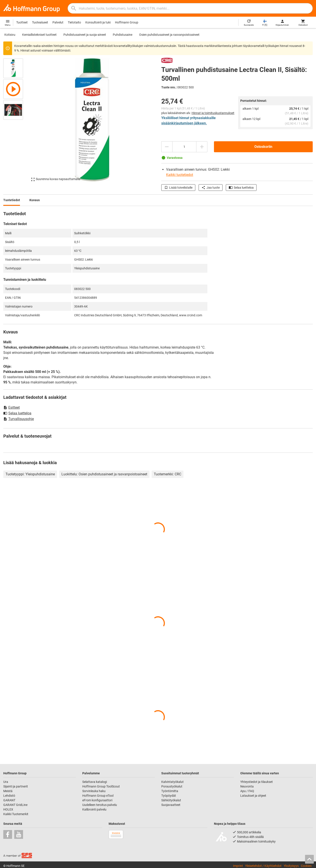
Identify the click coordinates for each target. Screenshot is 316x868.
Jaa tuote (211, 188)
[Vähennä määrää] (167, 147)
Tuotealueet (40, 22)
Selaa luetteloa (241, 188)
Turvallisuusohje (19, 419)
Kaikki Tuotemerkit (16, 814)
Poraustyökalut (172, 786)
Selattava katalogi (95, 782)
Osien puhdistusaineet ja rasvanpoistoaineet (169, 35)
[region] (16, 120)
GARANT (9, 800)
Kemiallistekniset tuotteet (39, 35)
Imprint (238, 866)
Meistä (8, 791)
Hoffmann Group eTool (98, 796)
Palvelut (58, 22)
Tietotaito (74, 22)
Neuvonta (247, 786)
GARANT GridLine (15, 805)
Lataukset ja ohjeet (253, 796)
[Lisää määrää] (202, 147)
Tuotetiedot (12, 200)
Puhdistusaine (123, 35)
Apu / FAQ (247, 791)
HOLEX (8, 809)
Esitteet (12, 407)
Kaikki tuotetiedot (180, 175)
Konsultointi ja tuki (98, 22)
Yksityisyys (291, 866)
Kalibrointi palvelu (94, 809)
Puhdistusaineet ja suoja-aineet (85, 35)
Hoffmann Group (127, 22)
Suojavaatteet (171, 805)
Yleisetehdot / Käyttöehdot (263, 866)
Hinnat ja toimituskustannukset (213, 113)
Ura (6, 782)
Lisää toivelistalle (178, 188)
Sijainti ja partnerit (16, 786)
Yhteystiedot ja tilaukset (257, 782)
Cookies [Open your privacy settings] (306, 866)
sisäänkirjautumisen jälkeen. (184, 123)
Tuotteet (22, 22)
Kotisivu (10, 35)
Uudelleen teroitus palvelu (100, 805)
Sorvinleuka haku (94, 791)
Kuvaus (35, 200)
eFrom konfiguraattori (97, 800)
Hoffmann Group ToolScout (101, 786)
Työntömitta (170, 791)
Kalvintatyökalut (172, 782)
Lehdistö (9, 796)
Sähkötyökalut (171, 800)
